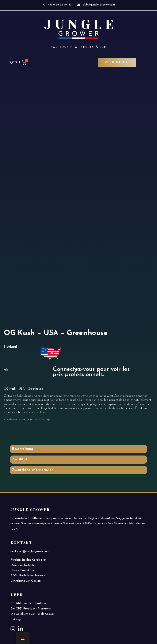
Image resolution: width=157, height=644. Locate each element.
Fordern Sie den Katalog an (28, 560)
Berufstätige (93, 47)
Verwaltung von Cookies (26, 581)
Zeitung (16, 619)
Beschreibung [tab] (23, 449)
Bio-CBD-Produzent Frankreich (31, 609)
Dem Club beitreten (23, 565)
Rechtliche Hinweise (32, 576)
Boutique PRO (64, 47)
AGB (14, 576)
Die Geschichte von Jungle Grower (32, 614)
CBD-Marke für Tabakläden (29, 603)
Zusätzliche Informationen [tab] (33, 470)
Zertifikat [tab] (20, 460)
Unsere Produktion (23, 570)
